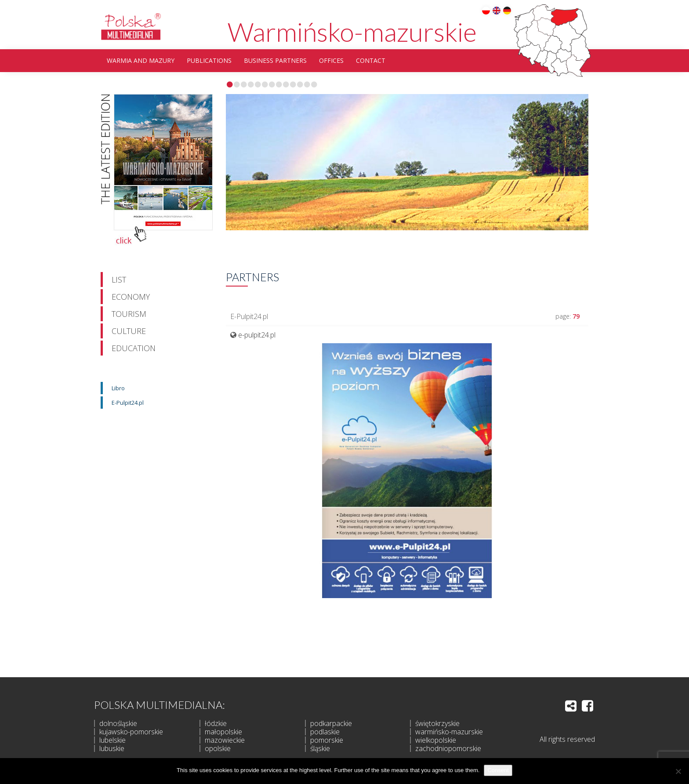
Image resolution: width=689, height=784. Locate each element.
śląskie (320, 748)
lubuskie (112, 748)
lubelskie (112, 740)
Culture (129, 331)
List (119, 279)
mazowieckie (225, 740)
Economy (131, 297)
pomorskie (327, 740)
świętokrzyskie (437, 723)
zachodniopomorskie (448, 748)
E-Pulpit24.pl (128, 403)
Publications (209, 60)
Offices (331, 60)
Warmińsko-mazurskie (352, 32)
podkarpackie (331, 723)
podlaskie (325, 732)
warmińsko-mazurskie (449, 732)
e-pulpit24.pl (257, 335)
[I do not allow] (678, 771)
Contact (371, 60)
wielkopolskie (436, 740)
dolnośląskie (118, 723)
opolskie (218, 748)
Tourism (129, 314)
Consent (498, 770)
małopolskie (223, 732)
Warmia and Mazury (141, 60)
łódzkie (216, 723)
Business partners (275, 60)
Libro (118, 388)
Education (134, 348)
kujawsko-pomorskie (131, 732)
